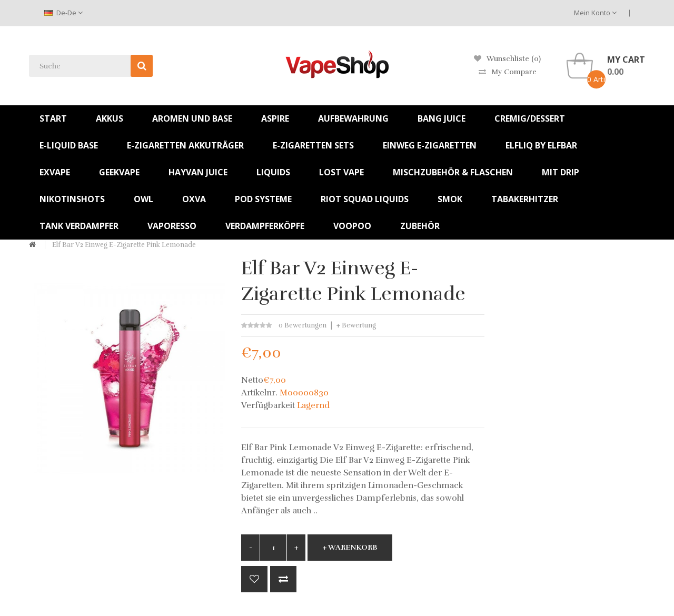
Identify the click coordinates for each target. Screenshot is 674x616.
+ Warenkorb (350, 547)
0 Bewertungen (303, 325)
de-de (63, 13)
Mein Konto (595, 13)
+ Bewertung (356, 325)
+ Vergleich (283, 579)
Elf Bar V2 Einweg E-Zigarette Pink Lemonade (124, 245)
